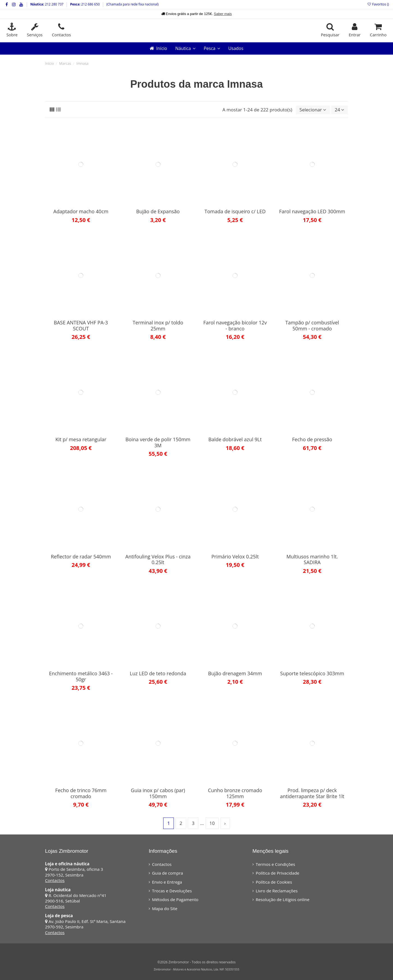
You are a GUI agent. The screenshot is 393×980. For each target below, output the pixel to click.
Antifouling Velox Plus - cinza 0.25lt (158, 559)
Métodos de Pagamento (175, 899)
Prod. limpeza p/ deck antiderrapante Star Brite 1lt (312, 793)
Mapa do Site (165, 908)
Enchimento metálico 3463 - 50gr (81, 676)
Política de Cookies (274, 882)
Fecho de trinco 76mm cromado (81, 793)
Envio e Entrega (167, 882)
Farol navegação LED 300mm (312, 211)
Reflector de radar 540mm (81, 556)
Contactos (55, 880)
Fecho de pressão (312, 439)
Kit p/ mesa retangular (81, 439)
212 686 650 (90, 4)
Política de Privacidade (278, 873)
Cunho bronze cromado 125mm (235, 793)
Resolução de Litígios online (283, 899)
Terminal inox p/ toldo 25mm (158, 325)
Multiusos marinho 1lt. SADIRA (312, 559)
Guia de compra (168, 873)
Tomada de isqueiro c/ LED (235, 211)
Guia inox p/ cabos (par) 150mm (158, 793)
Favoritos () (378, 4)
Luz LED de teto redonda (158, 673)
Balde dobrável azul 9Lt (235, 439)
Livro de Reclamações (277, 891)
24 (340, 110)
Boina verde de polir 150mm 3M (158, 442)
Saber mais (223, 14)
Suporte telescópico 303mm (312, 673)
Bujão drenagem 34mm (235, 673)
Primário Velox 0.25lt (235, 556)
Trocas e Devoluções (172, 891)
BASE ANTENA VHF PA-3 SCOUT (81, 325)
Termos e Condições (275, 864)
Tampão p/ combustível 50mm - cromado (312, 325)
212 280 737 (54, 4)
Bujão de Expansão (158, 211)
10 (212, 823)
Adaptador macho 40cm (81, 211)
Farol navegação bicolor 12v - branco (235, 325)
